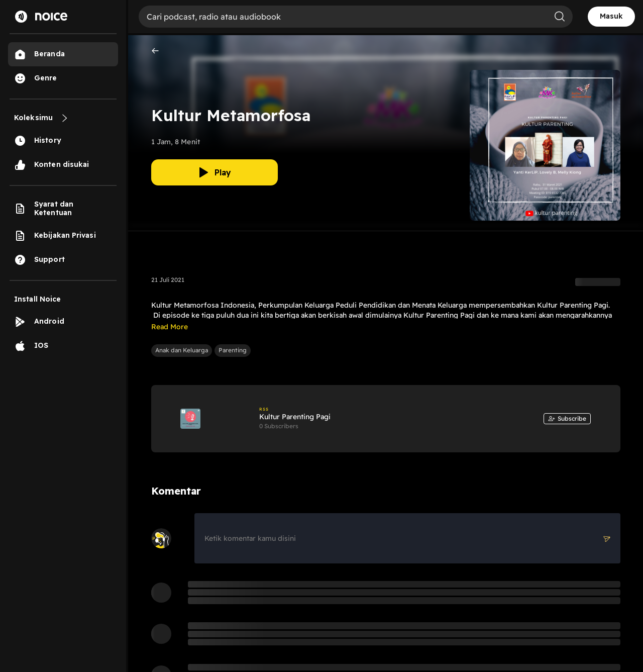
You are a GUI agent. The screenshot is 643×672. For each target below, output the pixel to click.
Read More (170, 327)
